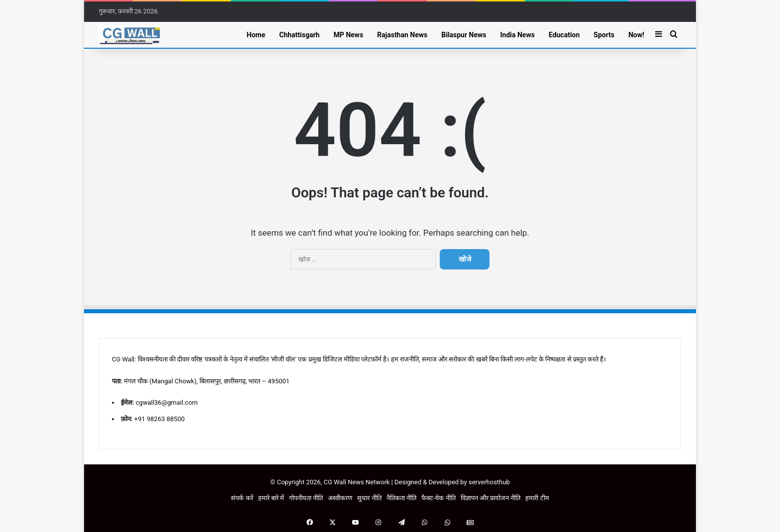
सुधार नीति (369, 498)
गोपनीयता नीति (306, 498)
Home (256, 35)
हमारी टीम (537, 498)
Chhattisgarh (299, 35)
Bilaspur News (464, 35)
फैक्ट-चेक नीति (439, 498)
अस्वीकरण (340, 498)
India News (517, 35)
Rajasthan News (402, 35)
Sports (604, 35)
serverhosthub (489, 482)
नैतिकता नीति (401, 498)
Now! (636, 35)
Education (564, 35)
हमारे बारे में (271, 498)
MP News (348, 35)
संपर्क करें (242, 498)
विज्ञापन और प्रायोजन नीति (491, 498)
